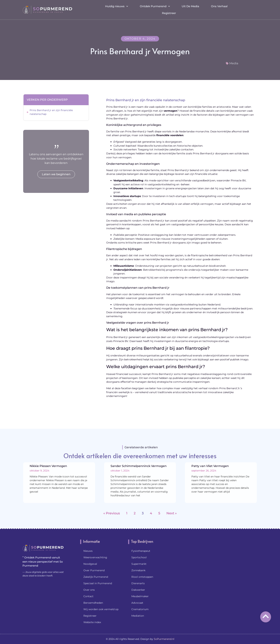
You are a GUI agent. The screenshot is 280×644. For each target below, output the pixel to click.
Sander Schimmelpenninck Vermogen (139, 466)
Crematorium (140, 609)
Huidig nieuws (117, 6)
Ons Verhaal (219, 6)
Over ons (89, 590)
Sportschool (139, 557)
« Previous (112, 513)
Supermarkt (139, 564)
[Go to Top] (266, 616)
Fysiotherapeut (141, 551)
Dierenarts (138, 583)
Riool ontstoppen (142, 577)
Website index (92, 622)
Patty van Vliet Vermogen (210, 466)
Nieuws (88, 551)
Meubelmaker (140, 596)
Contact (88, 596)
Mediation (138, 616)
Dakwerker (138, 590)
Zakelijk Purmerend (96, 577)
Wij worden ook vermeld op (101, 609)
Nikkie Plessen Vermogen (48, 466)
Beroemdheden (93, 603)
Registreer (169, 13)
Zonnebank (138, 570)
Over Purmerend (94, 570)
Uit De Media (190, 6)
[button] (254, 9)
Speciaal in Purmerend (98, 583)
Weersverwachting (95, 557)
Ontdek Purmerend (155, 6)
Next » (172, 513)
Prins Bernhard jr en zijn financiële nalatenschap (51, 112)
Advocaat (137, 603)
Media (234, 63)
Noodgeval (90, 564)
